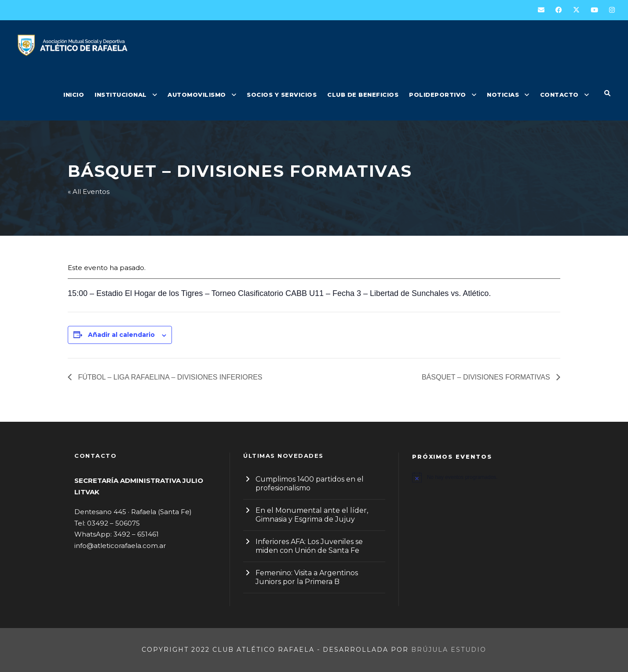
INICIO (74, 95)
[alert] (483, 477)
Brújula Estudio (449, 650)
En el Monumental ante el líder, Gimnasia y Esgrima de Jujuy (312, 515)
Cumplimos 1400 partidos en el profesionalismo (310, 484)
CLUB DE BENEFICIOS (363, 95)
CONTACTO (559, 95)
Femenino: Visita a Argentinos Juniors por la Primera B (307, 577)
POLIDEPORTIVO (438, 95)
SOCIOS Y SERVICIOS (282, 95)
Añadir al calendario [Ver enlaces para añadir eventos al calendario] (121, 335)
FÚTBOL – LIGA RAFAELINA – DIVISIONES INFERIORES (169, 377)
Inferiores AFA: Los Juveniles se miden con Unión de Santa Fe (309, 546)
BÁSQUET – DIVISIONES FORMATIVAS (487, 377)
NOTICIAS (503, 95)
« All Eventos (89, 192)
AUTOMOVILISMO (197, 95)
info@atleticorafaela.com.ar (120, 546)
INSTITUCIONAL (121, 95)
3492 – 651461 (136, 534)
